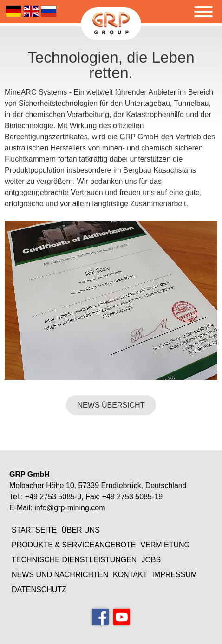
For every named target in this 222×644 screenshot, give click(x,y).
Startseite (34, 530)
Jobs (151, 560)
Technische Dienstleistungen (74, 560)
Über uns (81, 530)
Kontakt (130, 575)
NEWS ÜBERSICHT (111, 405)
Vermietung (165, 545)
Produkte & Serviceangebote (74, 545)
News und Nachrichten (60, 575)
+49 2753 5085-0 (53, 497)
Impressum (174, 575)
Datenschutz (39, 589)
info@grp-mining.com (70, 508)
